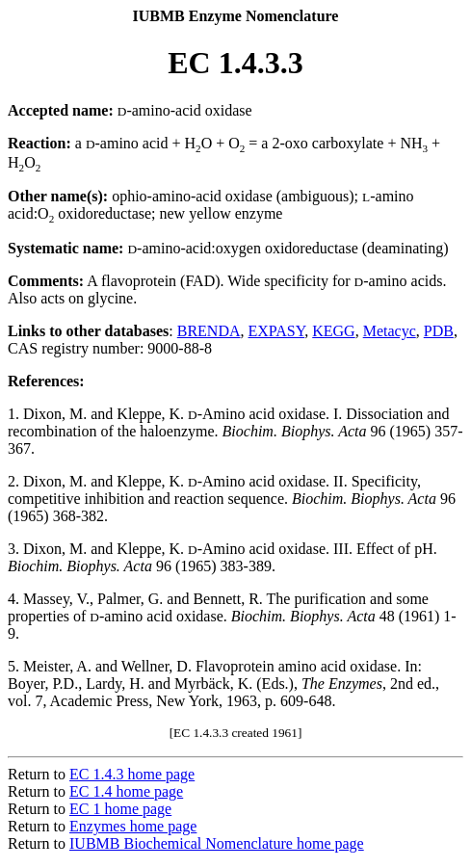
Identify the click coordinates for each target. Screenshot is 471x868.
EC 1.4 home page (126, 791)
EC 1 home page (120, 809)
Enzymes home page (133, 826)
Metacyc (390, 331)
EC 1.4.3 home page (132, 774)
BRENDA (209, 331)
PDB (439, 331)
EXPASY (277, 331)
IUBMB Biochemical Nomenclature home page (217, 843)
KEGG (333, 331)
